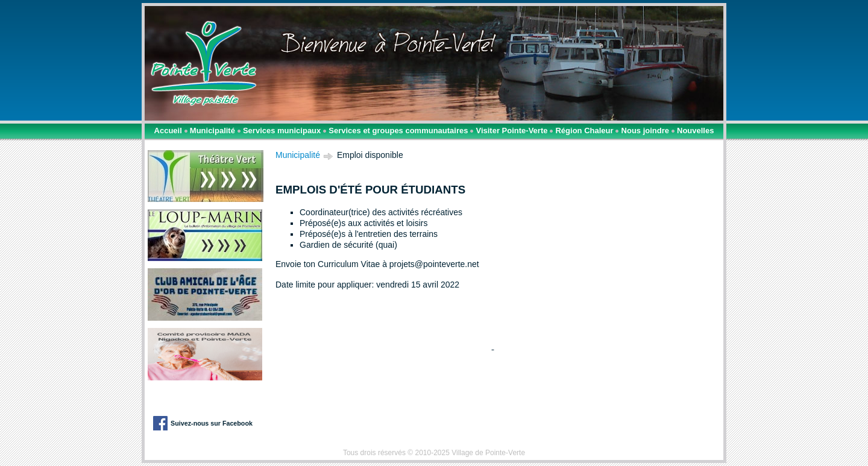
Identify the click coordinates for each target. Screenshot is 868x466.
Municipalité (212, 131)
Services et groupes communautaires (398, 131)
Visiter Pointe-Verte (511, 131)
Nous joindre (645, 131)
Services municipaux (282, 131)
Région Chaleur (584, 131)
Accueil (168, 131)
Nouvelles (695, 131)
